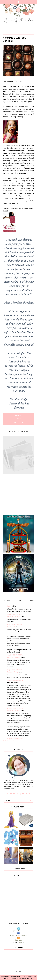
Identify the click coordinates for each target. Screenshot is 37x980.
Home (20, 600)
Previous (7, 600)
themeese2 (11, 627)
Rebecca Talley (13, 672)
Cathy (9, 606)
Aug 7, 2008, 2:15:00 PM (15, 614)
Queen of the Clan (20, 977)
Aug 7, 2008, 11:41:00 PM (15, 655)
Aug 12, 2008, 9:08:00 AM (15, 739)
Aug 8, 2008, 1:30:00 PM (15, 670)
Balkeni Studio (10, 978)
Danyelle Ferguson (14, 616)
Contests (19, 419)
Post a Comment (8, 741)
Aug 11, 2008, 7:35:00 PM (15, 708)
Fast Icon (21, 942)
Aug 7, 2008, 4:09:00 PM (15, 625)
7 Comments (18, 415)
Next (32, 600)
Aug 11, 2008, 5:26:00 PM (15, 680)
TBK (31, 978)
